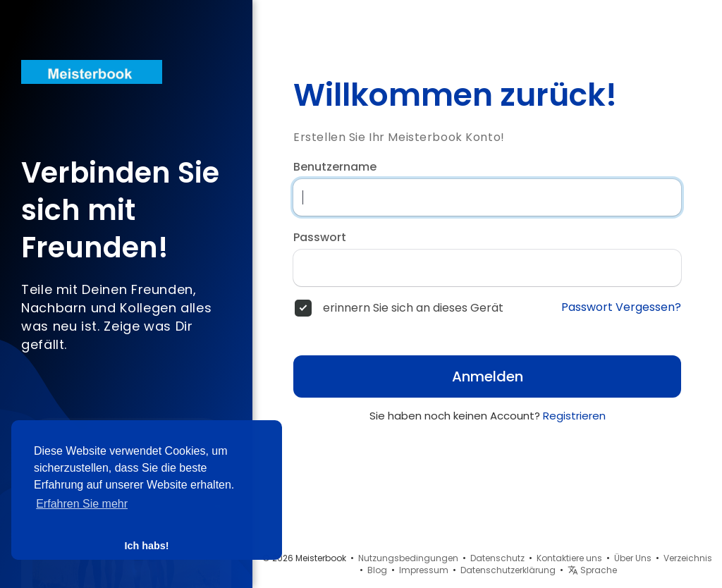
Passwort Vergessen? (621, 307)
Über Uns (633, 558)
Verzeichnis (688, 558)
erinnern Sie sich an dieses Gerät (413, 308)
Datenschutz (497, 558)
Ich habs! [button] (146, 546)
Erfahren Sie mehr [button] (82, 504)
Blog (377, 570)
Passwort (320, 238)
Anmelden (488, 376)
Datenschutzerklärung (508, 570)
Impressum (424, 570)
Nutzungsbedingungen (408, 558)
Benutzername (335, 167)
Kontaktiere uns (569, 558)
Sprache (592, 570)
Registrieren (574, 416)
